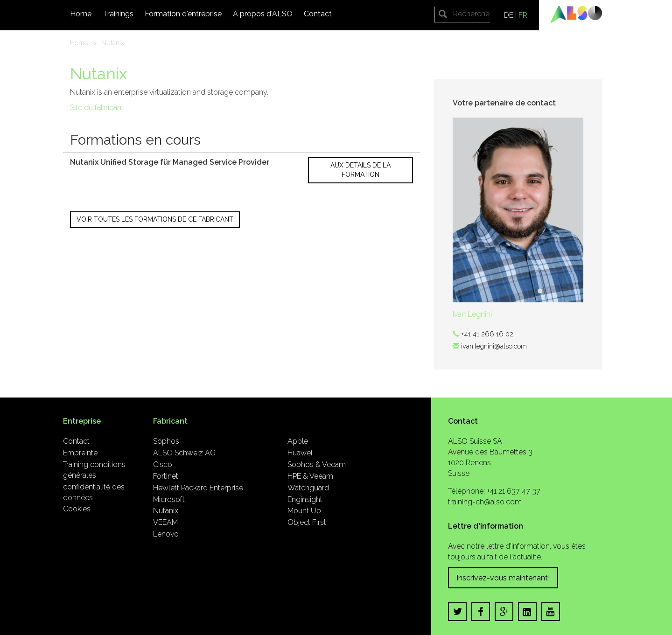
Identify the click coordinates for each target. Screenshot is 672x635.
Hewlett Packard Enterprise (198, 488)
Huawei (300, 453)
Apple (298, 441)
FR (523, 15)
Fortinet (166, 476)
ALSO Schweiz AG (184, 453)
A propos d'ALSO (263, 14)
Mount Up (304, 511)
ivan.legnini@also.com (494, 346)
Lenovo (166, 534)
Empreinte (80, 453)
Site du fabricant (97, 108)
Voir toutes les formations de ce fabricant (155, 219)
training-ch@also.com (485, 502)
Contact (318, 14)
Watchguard (308, 488)
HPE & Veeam (310, 476)
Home (81, 14)
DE (509, 15)
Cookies (77, 509)
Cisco (163, 464)
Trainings (118, 14)
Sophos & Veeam (317, 464)
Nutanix (113, 43)
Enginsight (305, 499)
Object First (307, 522)
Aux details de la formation (360, 170)
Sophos (166, 441)
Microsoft (169, 499)
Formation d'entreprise (183, 14)
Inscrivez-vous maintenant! (503, 578)
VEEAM (165, 522)
